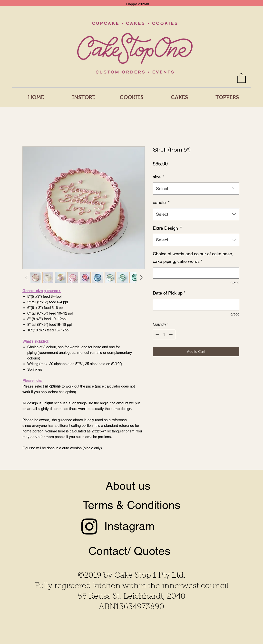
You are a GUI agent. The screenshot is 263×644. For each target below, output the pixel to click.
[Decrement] (157, 334)
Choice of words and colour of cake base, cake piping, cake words (193, 258)
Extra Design (167, 228)
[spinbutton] (164, 334)
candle (161, 202)
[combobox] (196, 189)
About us (128, 486)
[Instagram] (89, 526)
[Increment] (171, 334)
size (159, 177)
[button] (241, 78)
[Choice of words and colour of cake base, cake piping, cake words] (196, 273)
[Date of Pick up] (196, 305)
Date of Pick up (169, 293)
